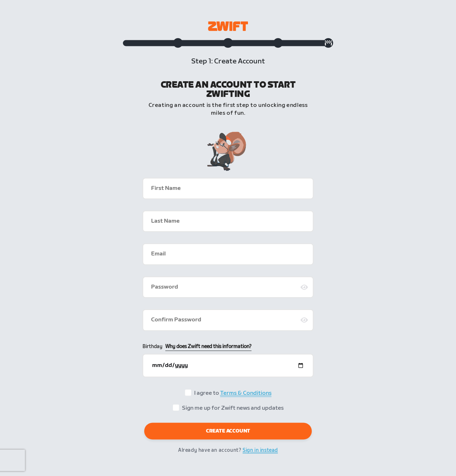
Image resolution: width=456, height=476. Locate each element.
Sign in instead (260, 453)
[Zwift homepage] (228, 26)
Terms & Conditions (246, 396)
